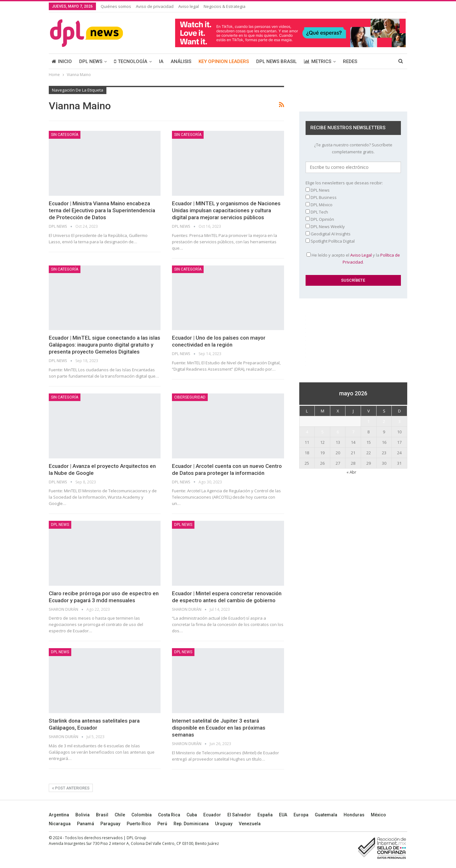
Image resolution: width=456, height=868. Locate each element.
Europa (301, 815)
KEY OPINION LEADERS (224, 61)
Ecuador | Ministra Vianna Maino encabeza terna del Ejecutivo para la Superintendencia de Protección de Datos (102, 210)
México (378, 815)
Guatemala (326, 815)
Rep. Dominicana (191, 824)
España (265, 815)
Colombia (142, 815)
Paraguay (110, 824)
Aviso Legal (361, 255)
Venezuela (250, 824)
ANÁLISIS (181, 61)
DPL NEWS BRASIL (276, 61)
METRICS (318, 61)
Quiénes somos (116, 6)
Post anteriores (71, 788)
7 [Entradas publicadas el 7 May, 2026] (353, 432)
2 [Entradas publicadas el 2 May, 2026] (384, 421)
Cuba (192, 815)
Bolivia (82, 815)
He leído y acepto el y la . (353, 258)
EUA (283, 815)
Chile (120, 815)
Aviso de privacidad (155, 6)
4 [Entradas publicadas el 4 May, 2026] (307, 432)
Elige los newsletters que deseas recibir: (344, 183)
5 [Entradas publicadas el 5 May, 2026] (323, 432)
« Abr (351, 472)
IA (161, 61)
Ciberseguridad (190, 397)
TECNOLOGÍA (131, 61)
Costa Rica (169, 815)
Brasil (102, 815)
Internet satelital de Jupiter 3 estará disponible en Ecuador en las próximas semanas (219, 728)
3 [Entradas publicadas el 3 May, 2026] (399, 421)
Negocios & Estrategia (225, 6)
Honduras (354, 815)
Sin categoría (65, 135)
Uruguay (224, 824)
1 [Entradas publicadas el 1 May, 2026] (368, 421)
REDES (350, 61)
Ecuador (212, 815)
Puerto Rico (139, 824)
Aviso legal (189, 6)
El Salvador (239, 815)
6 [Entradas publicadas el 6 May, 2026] (338, 432)
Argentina (59, 815)
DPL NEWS (91, 61)
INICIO (62, 61)
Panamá (85, 824)
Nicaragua (60, 824)
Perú (162, 824)
